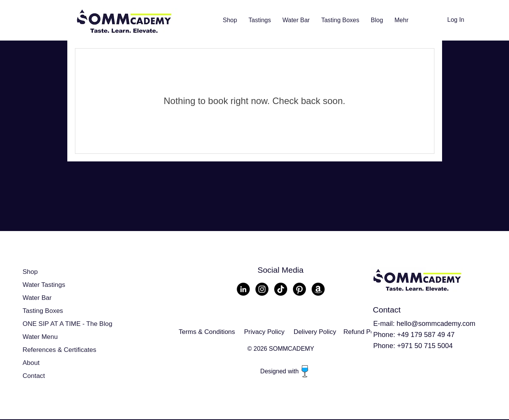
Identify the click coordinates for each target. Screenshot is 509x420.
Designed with (281, 371)
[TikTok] (281, 289)
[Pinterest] (299, 289)
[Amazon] (318, 289)
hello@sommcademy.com (436, 324)
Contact (34, 376)
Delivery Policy (315, 332)
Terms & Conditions (207, 332)
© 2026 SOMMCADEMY (281, 349)
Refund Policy (363, 332)
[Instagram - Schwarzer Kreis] (262, 289)
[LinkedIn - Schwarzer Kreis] (243, 289)
